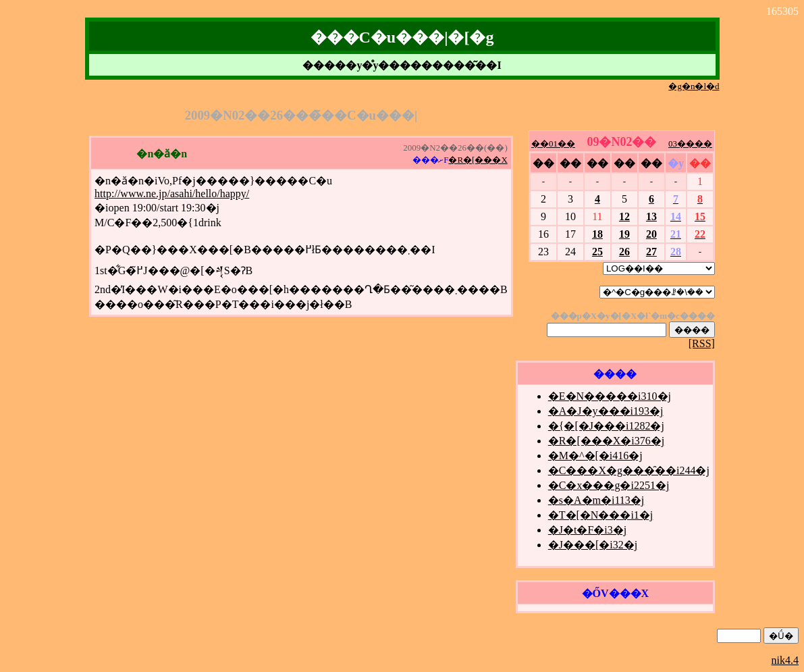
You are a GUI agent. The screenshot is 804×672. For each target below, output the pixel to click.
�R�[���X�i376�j (606, 441)
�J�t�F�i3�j (587, 530)
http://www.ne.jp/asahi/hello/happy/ (172, 193)
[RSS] (702, 343)
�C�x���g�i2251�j (609, 485)
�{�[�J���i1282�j (606, 426)
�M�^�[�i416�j (595, 456)
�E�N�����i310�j (610, 396)
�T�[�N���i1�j (601, 515)
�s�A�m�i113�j (596, 500)
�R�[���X (478, 160)
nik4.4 (785, 660)
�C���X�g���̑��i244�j (629, 470)
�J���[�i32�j (593, 545)
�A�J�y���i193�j (606, 411)
